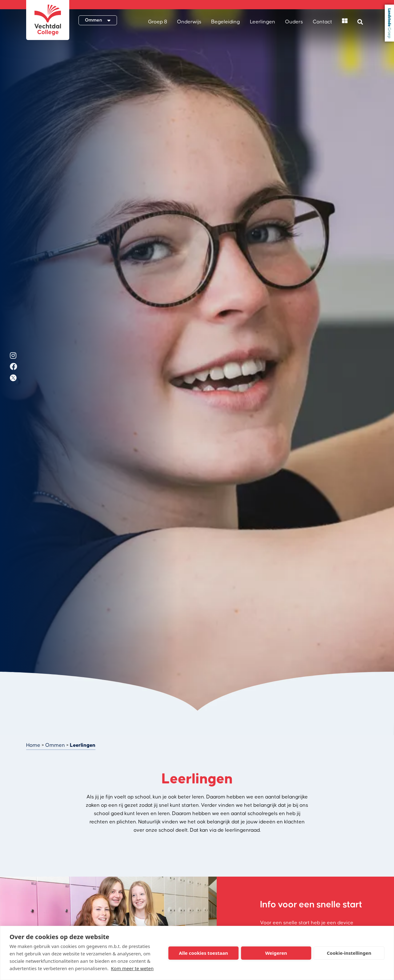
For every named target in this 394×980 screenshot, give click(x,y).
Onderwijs (189, 22)
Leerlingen (263, 22)
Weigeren (276, 953)
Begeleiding (225, 22)
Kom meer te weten (133, 968)
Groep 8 (158, 22)
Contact (322, 22)
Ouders (294, 22)
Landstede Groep (389, 23)
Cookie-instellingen (349, 953)
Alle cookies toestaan (203, 953)
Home (33, 745)
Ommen (55, 745)
